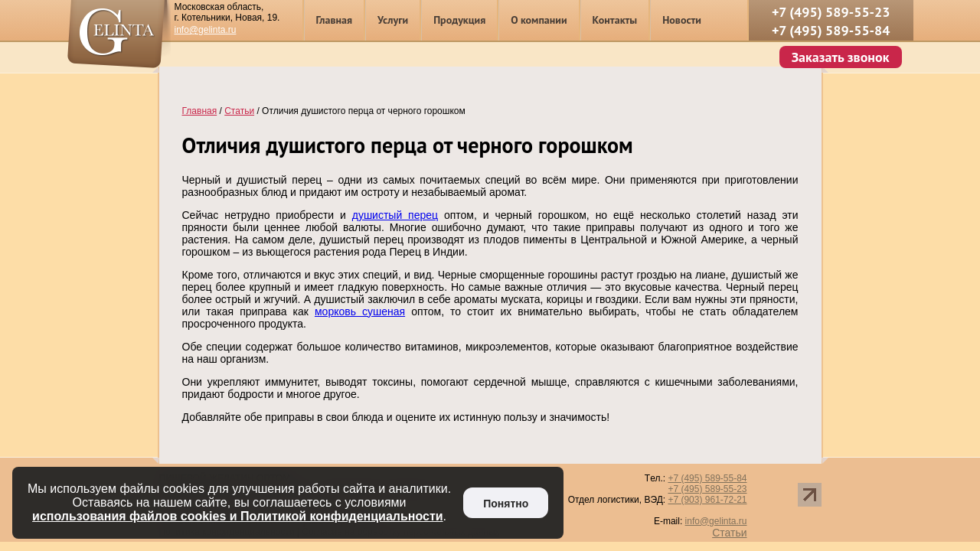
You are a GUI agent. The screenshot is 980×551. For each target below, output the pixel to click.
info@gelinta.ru (206, 30)
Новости (682, 20)
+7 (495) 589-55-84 (831, 30)
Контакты (615, 20)
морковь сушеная (360, 311)
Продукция (459, 20)
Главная (335, 20)
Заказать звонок (841, 57)
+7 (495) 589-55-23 (831, 12)
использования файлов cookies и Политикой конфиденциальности (238, 516)
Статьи (729, 533)
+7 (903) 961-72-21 (707, 500)
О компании (539, 20)
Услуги (393, 20)
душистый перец (395, 215)
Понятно (506, 504)
